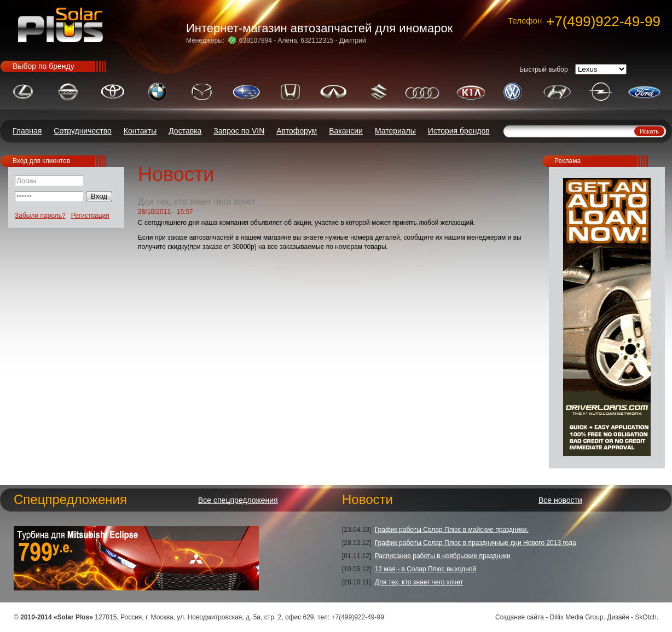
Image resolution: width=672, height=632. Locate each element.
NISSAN (68, 92)
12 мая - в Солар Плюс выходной (425, 569)
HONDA (290, 92)
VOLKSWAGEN (512, 92)
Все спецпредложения (238, 500)
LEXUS (23, 92)
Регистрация (90, 216)
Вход (99, 196)
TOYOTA (112, 92)
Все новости (560, 500)
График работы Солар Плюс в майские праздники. (452, 530)
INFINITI (333, 92)
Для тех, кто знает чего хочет (419, 582)
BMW (158, 92)
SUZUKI (379, 92)
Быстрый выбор (544, 69)
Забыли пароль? (40, 216)
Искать (649, 131)
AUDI (422, 92)
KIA (471, 92)
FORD (644, 92)
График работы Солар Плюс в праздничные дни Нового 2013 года (476, 543)
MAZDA (202, 92)
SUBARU (246, 92)
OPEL (601, 92)
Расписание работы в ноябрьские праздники (443, 556)
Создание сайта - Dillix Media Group (549, 617)
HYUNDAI (557, 92)
